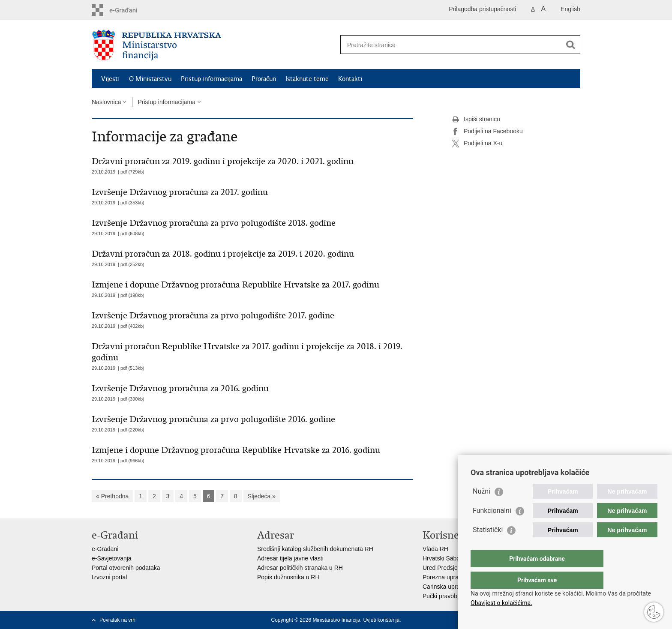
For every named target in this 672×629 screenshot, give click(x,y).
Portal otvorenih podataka (126, 568)
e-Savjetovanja (112, 558)
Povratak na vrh (117, 620)
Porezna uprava (444, 577)
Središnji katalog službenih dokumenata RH (315, 549)
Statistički (488, 547)
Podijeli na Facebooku (487, 132)
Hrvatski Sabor (442, 558)
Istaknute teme (307, 79)
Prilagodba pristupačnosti (482, 9)
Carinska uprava (444, 587)
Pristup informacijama (211, 79)
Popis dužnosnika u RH (288, 577)
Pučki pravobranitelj (449, 596)
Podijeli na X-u (477, 144)
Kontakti (350, 79)
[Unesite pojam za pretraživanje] (451, 45)
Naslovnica (106, 102)
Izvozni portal (109, 577)
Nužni (481, 508)
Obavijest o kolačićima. (501, 603)
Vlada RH (435, 549)
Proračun (264, 79)
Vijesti (110, 79)
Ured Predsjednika (447, 568)
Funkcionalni (492, 528)
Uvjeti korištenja (381, 620)
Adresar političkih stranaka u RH (300, 568)
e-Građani (105, 549)
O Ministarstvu (150, 79)
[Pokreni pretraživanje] (570, 45)
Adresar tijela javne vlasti (290, 558)
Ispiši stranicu (476, 120)
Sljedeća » (262, 496)
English (570, 9)
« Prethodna (112, 496)
